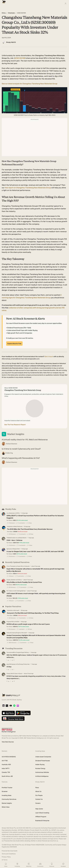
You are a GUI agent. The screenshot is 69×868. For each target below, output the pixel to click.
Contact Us (39, 799)
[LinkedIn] (3, 706)
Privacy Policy (6, 857)
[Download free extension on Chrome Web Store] (13, 719)
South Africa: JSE (7, 776)
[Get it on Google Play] (23, 713)
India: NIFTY (6, 768)
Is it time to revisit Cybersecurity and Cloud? (21, 449)
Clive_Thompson (11, 566)
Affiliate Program (41, 817)
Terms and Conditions (9, 854)
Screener (5, 791)
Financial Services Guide (10, 851)
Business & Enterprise (42, 821)
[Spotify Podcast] (14, 706)
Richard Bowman (12, 444)
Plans (37, 788)
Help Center (39, 809)
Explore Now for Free (14, 344)
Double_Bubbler (11, 580)
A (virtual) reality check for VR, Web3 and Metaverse (25, 440)
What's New (6, 807)
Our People (39, 795)
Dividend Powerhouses (43, 761)
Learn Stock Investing (42, 813)
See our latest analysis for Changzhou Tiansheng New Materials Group (30, 84)
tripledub (10, 527)
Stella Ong (9, 453)
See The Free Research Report (15, 425)
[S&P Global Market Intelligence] (9, 730)
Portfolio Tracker (7, 788)
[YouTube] (11, 706)
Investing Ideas (7, 795)
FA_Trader (9, 591)
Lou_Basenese (10, 513)
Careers (38, 803)
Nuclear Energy (40, 768)
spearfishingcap (11, 664)
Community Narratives (9, 799)
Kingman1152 (10, 622)
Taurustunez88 (11, 652)
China (4, 13)
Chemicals (11, 13)
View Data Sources (8, 742)
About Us (38, 791)
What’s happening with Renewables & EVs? (21, 458)
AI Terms (5, 860)
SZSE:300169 (20, 58)
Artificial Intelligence (42, 776)
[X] (7, 706)
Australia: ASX (6, 764)
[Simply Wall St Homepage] (4, 1)
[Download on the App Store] (8, 713)
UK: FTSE (5, 761)
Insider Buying (40, 764)
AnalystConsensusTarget (13, 633)
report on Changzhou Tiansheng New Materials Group (28, 188)
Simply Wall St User (12, 674)
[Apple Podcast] (18, 706)
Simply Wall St (11, 42)
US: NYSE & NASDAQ (9, 757)
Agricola (9, 549)
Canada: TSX (6, 772)
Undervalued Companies (43, 757)
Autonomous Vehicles (42, 772)
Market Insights (7, 803)
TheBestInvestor (11, 538)
